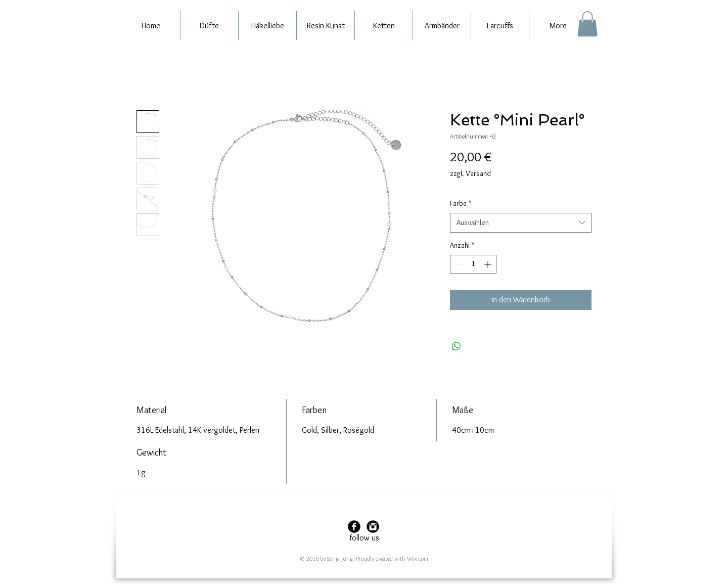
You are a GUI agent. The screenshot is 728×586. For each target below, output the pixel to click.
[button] (587, 24)
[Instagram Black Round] (373, 527)
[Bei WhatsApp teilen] (457, 346)
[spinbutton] (473, 264)
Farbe (461, 203)
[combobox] (521, 223)
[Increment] (489, 264)
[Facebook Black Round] (354, 527)
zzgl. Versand (470, 173)
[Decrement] (458, 264)
